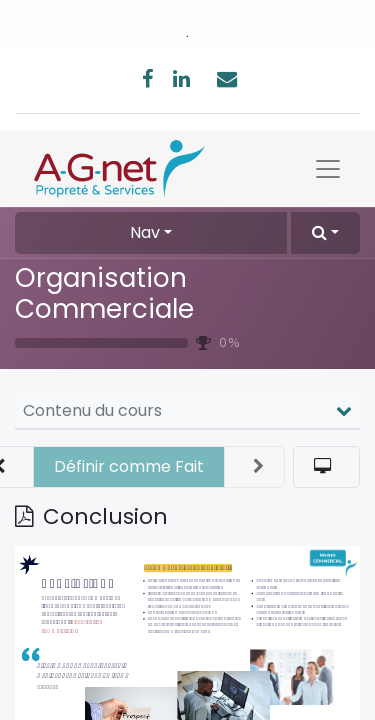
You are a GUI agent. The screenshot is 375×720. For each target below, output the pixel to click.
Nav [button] (145, 232)
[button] (325, 233)
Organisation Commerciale (104, 293)
